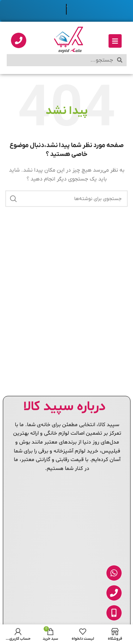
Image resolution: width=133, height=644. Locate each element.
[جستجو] (66, 199)
